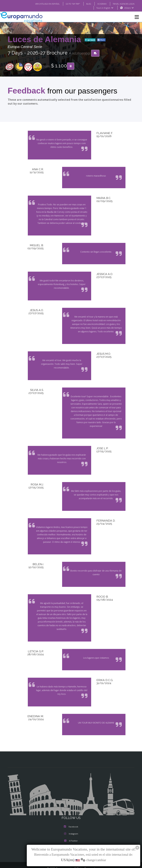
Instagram (71, 819)
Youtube (71, 833)
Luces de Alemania (46, 40)
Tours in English (105, 8)
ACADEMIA (99, 4)
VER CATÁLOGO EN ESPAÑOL (40, 4)
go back (90, 40)
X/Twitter (71, 826)
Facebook (71, 812)
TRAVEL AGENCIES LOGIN (122, 4)
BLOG (85, 4)
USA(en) (129, 8)
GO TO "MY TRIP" (68, 4)
